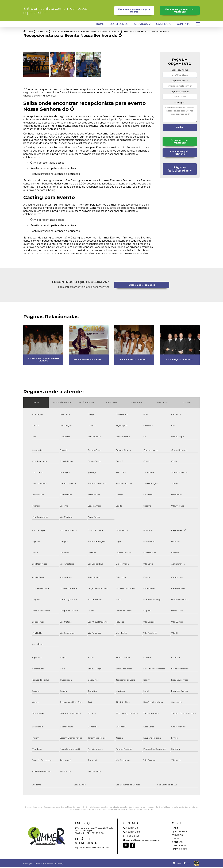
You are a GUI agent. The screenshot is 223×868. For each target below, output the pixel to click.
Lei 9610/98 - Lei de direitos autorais (138, 810)
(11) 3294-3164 (132, 829)
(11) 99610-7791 (132, 837)
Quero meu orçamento (142, 286)
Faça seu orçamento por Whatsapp (180, 11)
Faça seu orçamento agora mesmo (134, 11)
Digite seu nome (180, 71)
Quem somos (119, 25)
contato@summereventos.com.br (142, 841)
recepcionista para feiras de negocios (101, 32)
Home (100, 25)
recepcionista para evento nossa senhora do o (146, 32)
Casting (162, 25)
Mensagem (180, 103)
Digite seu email (180, 81)
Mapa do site (180, 850)
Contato (184, 25)
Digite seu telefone (180, 92)
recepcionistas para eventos (65, 32)
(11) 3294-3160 (132, 833)
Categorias (42, 32)
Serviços (141, 25)
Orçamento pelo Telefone (180, 155)
